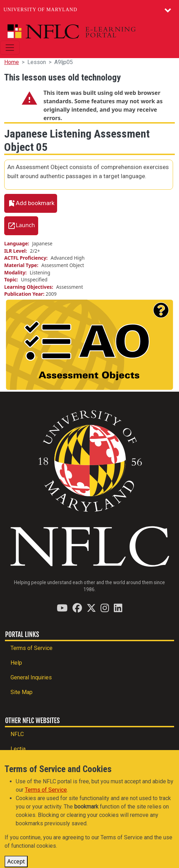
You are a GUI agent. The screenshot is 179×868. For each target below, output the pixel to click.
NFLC (17, 734)
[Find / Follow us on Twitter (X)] (91, 608)
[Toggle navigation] (10, 48)
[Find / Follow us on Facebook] (77, 608)
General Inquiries (31, 677)
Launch (25, 225)
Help (16, 663)
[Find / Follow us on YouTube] (62, 608)
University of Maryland (40, 10)
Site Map (22, 692)
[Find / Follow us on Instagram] (105, 608)
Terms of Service (32, 648)
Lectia (18, 749)
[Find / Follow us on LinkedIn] (118, 608)
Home (12, 62)
